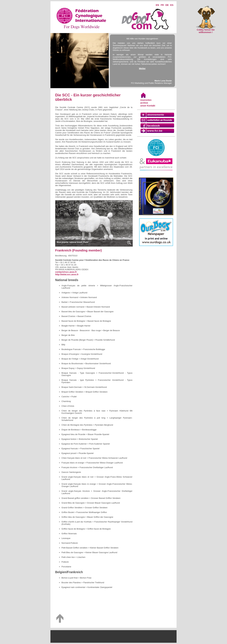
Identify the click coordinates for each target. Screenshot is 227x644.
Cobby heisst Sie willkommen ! (206, 30)
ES (172, 5)
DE (167, 5)
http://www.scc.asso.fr (67, 274)
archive (144, 103)
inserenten (146, 100)
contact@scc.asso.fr (66, 272)
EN (157, 5)
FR (162, 5)
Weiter (142, 68)
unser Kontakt (148, 106)
